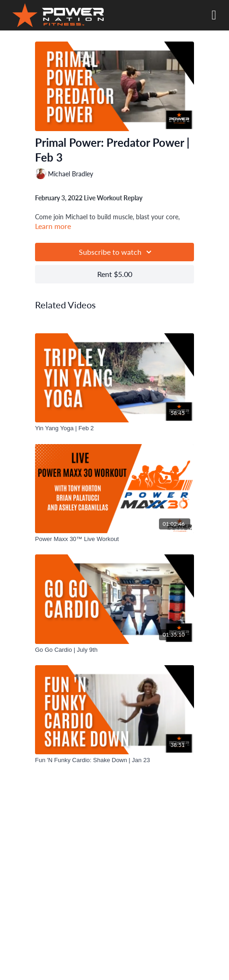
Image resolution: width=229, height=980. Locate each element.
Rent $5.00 (115, 274)
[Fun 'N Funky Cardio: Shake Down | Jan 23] (114, 760)
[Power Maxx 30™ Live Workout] (114, 539)
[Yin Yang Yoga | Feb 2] (114, 428)
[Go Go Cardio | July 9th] (114, 650)
